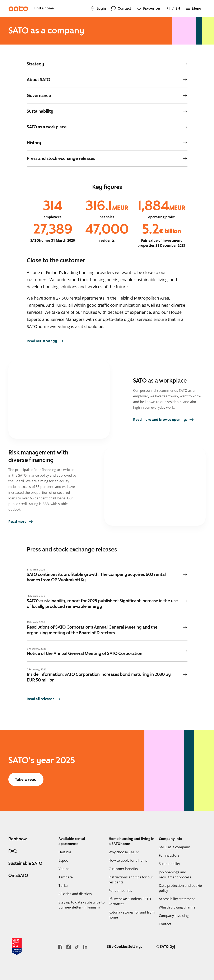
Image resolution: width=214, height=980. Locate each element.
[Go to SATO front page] (18, 8)
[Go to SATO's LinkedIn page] (85, 947)
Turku (63, 886)
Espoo (63, 860)
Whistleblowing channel (178, 907)
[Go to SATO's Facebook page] (60, 947)
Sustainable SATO (25, 863)
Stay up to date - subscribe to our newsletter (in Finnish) (82, 905)
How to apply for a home (128, 860)
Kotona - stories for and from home (132, 915)
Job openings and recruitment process (175, 875)
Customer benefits (123, 869)
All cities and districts (75, 894)
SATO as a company (174, 847)
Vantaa (64, 869)
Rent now (18, 839)
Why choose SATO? (124, 852)
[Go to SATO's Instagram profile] (69, 947)
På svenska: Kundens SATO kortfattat (130, 901)
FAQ (12, 851)
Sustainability (169, 864)
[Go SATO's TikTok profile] (77, 947)
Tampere (66, 877)
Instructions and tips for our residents (131, 880)
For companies (120, 891)
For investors (169, 855)
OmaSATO (18, 875)
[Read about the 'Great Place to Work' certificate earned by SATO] (17, 947)
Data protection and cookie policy (180, 888)
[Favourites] (148, 8)
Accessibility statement (177, 899)
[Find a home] (44, 8)
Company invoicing (174, 916)
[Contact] (121, 8)
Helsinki (65, 852)
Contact (165, 924)
